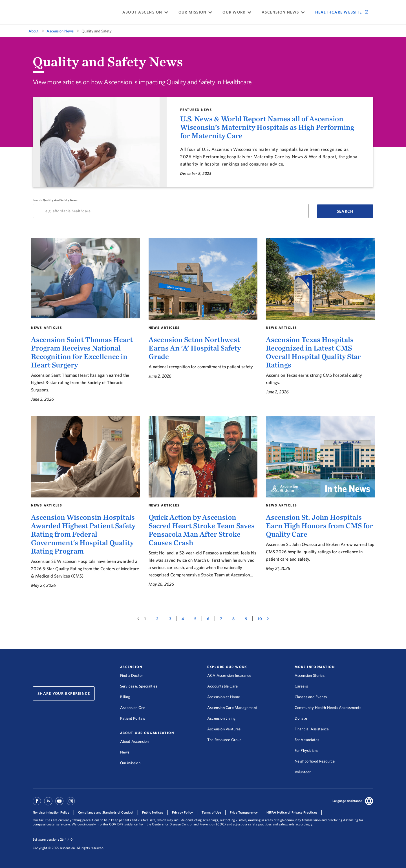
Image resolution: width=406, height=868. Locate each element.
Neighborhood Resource (315, 761)
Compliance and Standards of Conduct (106, 812)
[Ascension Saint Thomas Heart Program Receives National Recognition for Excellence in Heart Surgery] (86, 320)
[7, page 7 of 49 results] (221, 619)
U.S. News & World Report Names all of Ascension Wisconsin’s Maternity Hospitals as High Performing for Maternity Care (267, 127)
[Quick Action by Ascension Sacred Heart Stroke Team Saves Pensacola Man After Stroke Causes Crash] (203, 502)
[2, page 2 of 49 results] (157, 619)
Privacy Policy (183, 812)
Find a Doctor (132, 675)
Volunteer (303, 772)
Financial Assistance (312, 729)
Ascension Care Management (232, 708)
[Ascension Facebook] (38, 804)
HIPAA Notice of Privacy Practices (292, 812)
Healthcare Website (339, 12)
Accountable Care (222, 686)
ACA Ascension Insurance (229, 675)
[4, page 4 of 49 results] (183, 619)
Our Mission (130, 763)
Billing (125, 697)
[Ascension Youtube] (59, 804)
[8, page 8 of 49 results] (234, 619)
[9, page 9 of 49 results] (246, 619)
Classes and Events (311, 697)
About (34, 31)
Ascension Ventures (224, 729)
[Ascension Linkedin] (48, 804)
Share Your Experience (64, 693)
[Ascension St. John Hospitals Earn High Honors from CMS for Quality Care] (320, 502)
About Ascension (134, 741)
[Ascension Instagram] (71, 804)
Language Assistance (347, 801)
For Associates (307, 740)
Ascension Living (221, 718)
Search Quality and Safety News (171, 208)
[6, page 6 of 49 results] (208, 619)
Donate (301, 718)
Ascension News (60, 31)
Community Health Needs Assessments (328, 708)
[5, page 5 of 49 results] (196, 619)
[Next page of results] (268, 619)
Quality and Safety (97, 31)
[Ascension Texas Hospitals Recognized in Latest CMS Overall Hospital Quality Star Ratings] (320, 320)
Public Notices (153, 812)
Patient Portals (133, 718)
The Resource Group (225, 740)
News (125, 752)
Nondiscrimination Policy (51, 812)
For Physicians (307, 750)
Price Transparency (244, 812)
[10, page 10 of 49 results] (260, 619)
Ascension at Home (224, 697)
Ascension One (133, 708)
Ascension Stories (310, 675)
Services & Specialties (139, 686)
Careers (301, 686)
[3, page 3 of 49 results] (170, 619)
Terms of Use (211, 812)
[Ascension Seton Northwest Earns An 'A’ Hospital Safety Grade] (203, 320)
